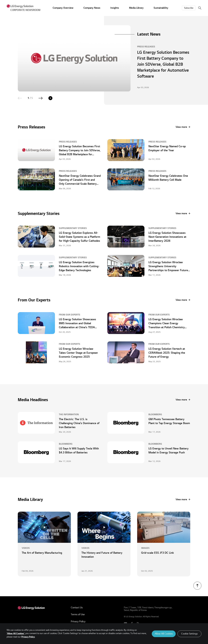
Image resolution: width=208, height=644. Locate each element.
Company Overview (63, 8)
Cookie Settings (189, 634)
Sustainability (161, 8)
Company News (92, 8)
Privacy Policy (78, 622)
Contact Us (77, 608)
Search (200, 8)
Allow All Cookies (164, 634)
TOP (197, 586)
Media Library (136, 8)
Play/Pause (50, 98)
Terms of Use (78, 614)
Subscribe (189, 8)
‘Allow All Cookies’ (16, 634)
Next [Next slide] (41, 98)
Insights (115, 8)
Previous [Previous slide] (20, 98)
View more (181, 127)
